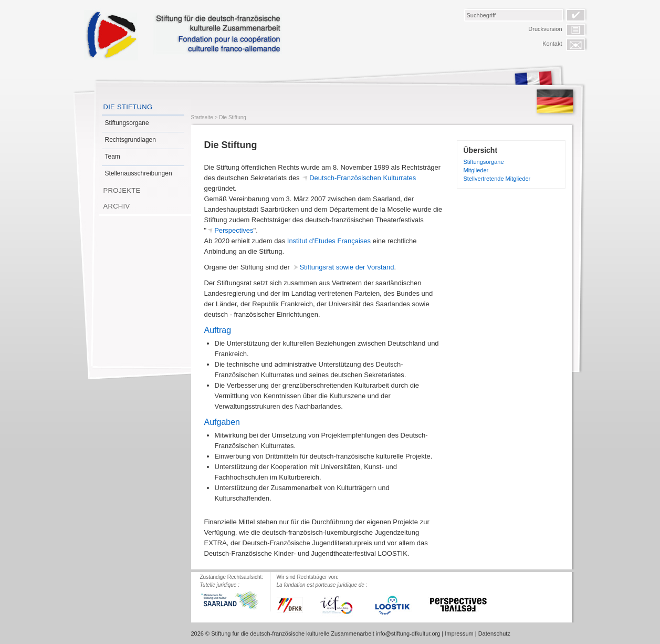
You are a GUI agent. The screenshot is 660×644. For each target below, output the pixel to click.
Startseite (202, 117)
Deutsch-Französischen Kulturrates (363, 178)
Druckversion (545, 29)
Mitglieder (476, 170)
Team (113, 157)
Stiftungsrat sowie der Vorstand (347, 267)
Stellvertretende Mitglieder (497, 179)
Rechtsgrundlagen (130, 140)
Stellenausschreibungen (139, 173)
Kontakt (552, 44)
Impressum (459, 633)
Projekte (122, 190)
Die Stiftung (128, 107)
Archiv (117, 206)
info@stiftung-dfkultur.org (408, 633)
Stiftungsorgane (127, 123)
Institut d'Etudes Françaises (329, 241)
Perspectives (234, 230)
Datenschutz (494, 633)
